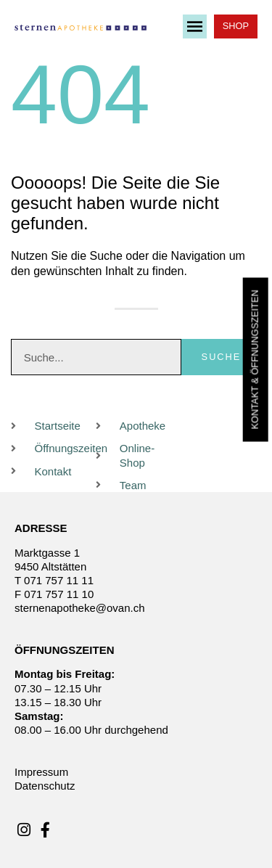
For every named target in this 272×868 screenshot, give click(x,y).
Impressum (41, 772)
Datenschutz (45, 786)
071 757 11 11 (59, 580)
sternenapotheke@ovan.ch (80, 608)
